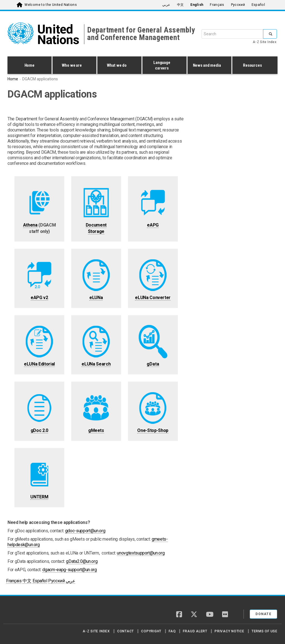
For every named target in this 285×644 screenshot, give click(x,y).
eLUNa (96, 298)
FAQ (172, 631)
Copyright (151, 631)
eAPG (153, 225)
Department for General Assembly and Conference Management (141, 34)
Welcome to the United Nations (51, 5)
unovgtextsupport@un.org (141, 553)
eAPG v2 (39, 298)
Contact (126, 631)
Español (258, 5)
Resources (254, 66)
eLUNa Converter (153, 298)
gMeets (96, 430)
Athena (30, 225)
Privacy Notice (229, 631)
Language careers (163, 65)
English (197, 5)
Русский (238, 5)
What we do (118, 66)
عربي (166, 5)
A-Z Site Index (265, 42)
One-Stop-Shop (153, 430)
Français (217, 5)
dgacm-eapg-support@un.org (69, 570)
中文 (180, 5)
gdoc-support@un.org (85, 531)
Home (30, 65)
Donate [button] (263, 614)
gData (153, 364)
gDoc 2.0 (39, 430)
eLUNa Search (96, 364)
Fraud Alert (195, 631)
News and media (208, 66)
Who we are (73, 66)
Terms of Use (265, 631)
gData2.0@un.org (82, 561)
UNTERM (39, 497)
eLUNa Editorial (39, 364)
